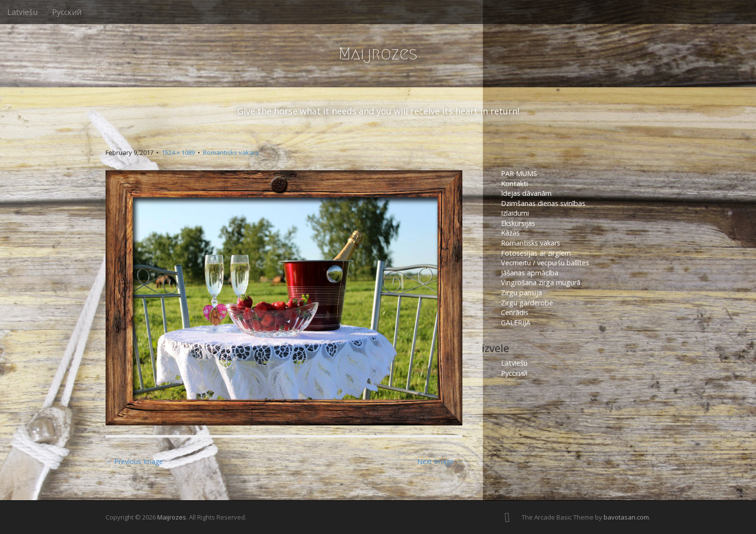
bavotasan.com (626, 517)
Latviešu (22, 12)
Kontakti (515, 184)
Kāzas (510, 233)
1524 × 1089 (178, 152)
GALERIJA (516, 322)
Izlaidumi (515, 213)
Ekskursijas (518, 223)
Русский (67, 12)
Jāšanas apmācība (530, 273)
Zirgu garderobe (527, 303)
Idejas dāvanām (526, 193)
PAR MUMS (519, 173)
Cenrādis (515, 312)
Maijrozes (378, 53)
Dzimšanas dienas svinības (543, 203)
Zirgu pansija (521, 293)
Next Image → (440, 461)
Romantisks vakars (231, 152)
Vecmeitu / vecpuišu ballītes (545, 263)
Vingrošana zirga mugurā (541, 282)
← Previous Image (134, 461)
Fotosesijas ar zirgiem (536, 253)
